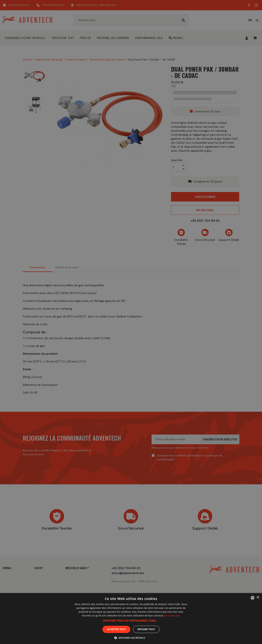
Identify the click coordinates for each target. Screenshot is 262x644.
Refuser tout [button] (146, 629)
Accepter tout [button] (116, 629)
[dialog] (131, 322)
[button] (131, 621)
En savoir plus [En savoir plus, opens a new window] (172, 616)
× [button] (258, 598)
